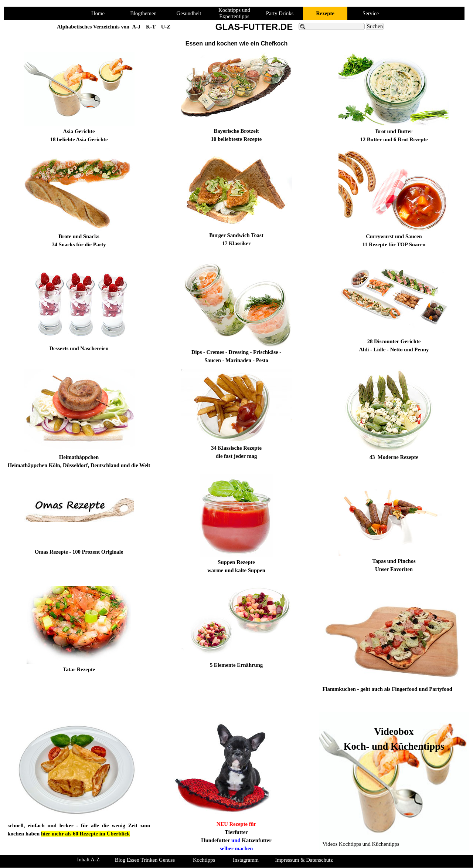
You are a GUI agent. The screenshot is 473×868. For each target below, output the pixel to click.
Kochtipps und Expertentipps (234, 13)
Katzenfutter (257, 840)
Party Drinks (280, 13)
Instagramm (246, 860)
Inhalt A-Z (88, 859)
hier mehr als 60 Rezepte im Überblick (85, 834)
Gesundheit (189, 13)
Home (98, 13)
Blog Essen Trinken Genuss (145, 860)
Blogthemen (143, 13)
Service (371, 13)
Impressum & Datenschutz (304, 860)
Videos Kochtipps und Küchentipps (361, 844)
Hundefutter (215, 840)
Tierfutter (236, 832)
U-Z (166, 27)
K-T (151, 27)
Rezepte (325, 13)
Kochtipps (204, 860)
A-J (137, 27)
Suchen (375, 26)
